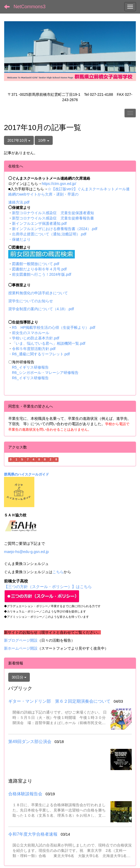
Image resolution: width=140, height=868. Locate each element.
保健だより (21, 239)
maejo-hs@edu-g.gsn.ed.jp (26, 552)
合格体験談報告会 (25, 794)
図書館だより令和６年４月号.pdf (39, 269)
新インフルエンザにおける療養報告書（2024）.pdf (55, 229)
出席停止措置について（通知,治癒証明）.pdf (49, 234)
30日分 (19, 677)
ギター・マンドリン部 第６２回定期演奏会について (59, 701)
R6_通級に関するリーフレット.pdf (41, 354)
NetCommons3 (30, 7)
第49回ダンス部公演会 (30, 742)
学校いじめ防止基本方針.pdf (36, 338)
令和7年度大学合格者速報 (33, 834)
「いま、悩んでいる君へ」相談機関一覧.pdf (49, 343)
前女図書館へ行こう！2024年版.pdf (42, 274)
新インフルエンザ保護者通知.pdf (39, 223)
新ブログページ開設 (21, 640)
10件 (44, 140)
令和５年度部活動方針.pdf (34, 349)
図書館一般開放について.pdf (36, 264)
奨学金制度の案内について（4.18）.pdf (41, 309)
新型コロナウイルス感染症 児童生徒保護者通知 (53, 213)
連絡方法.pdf (19, 202)
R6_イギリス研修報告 (30, 378)
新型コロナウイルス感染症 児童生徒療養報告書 (53, 218)
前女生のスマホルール (31, 333)
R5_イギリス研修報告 (32, 367)
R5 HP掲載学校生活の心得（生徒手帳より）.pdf (54, 327)
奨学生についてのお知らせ (31, 301)
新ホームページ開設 (21, 648)
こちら (58, 572)
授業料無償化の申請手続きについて (38, 293)
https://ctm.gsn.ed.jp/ (59, 184)
